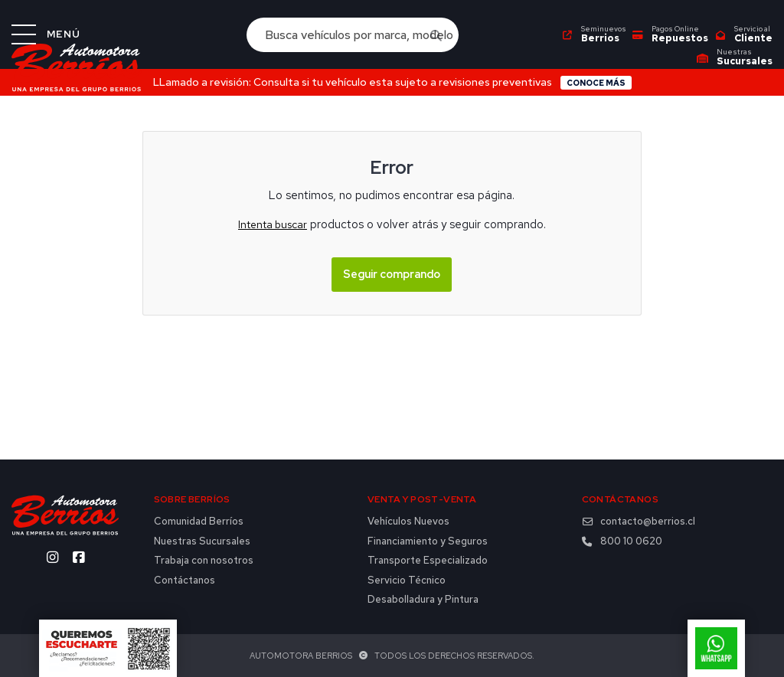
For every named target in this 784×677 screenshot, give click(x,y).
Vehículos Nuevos (408, 522)
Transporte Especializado (428, 561)
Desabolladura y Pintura (423, 600)
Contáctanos (185, 581)
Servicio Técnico (407, 581)
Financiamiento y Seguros (428, 541)
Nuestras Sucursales (202, 541)
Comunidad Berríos (199, 522)
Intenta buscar (273, 224)
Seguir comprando (392, 274)
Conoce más (596, 83)
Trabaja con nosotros (204, 561)
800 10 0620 (622, 541)
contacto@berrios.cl (639, 522)
